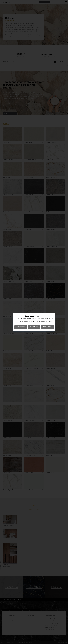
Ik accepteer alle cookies (21, 327)
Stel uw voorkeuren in (47, 326)
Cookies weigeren (34, 326)
